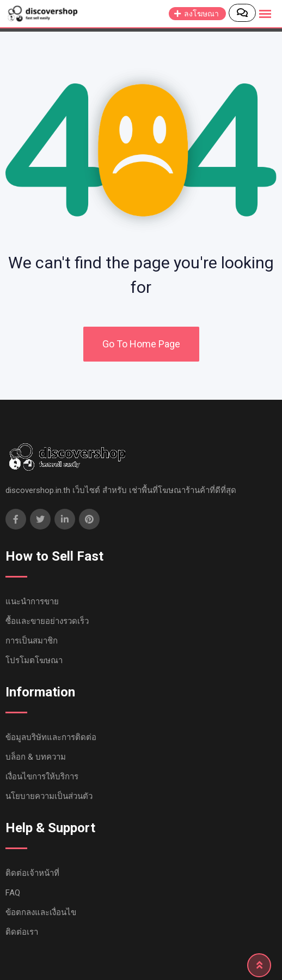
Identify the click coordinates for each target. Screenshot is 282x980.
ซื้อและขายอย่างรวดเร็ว (47, 621)
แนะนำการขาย (32, 602)
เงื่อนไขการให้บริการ (42, 777)
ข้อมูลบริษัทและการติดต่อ (51, 737)
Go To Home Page (141, 344)
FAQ (13, 893)
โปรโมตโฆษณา (34, 660)
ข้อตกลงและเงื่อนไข (41, 912)
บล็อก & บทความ (36, 757)
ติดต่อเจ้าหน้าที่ (32, 873)
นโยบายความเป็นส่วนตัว (49, 796)
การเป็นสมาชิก (32, 641)
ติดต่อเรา (22, 932)
